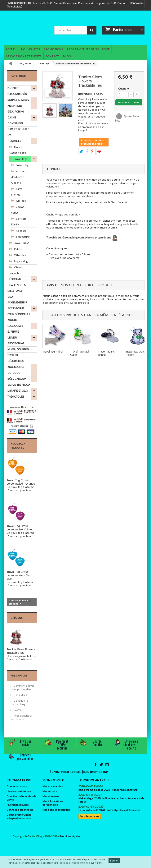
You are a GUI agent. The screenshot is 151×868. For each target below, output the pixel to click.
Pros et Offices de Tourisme (88, 49)
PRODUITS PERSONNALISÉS (17, 91)
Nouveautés (30, 49)
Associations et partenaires (21, 717)
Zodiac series (18, 210)
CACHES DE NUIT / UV (18, 132)
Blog (67, 56)
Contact (52, 56)
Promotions (53, 49)
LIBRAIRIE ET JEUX (18, 391)
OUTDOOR (14, 373)
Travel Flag (22, 165)
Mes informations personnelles (53, 803)
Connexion (136, 3)
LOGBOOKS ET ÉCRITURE (16, 329)
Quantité (123, 89)
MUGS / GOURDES (18, 349)
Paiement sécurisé (18, 805)
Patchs (18, 249)
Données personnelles (20, 810)
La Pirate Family (19, 222)
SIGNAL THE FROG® (19, 385)
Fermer (114, 861)
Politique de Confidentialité (73, 863)
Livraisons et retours (19, 791)
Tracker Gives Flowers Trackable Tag (21, 651)
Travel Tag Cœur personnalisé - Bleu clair (19, 575)
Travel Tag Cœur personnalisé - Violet (20, 528)
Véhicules (20, 255)
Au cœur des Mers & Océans (19, 177)
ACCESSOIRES (16, 367)
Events (17, 710)
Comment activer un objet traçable (22, 688)
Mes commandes (53, 786)
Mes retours (50, 791)
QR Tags (21, 201)
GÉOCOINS (14, 279)
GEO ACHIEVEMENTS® (17, 300)
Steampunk (23, 237)
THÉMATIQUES (16, 397)
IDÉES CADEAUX (17, 379)
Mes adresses (51, 796)
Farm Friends (17, 192)
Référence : (85, 94)
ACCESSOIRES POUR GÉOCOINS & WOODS (19, 314)
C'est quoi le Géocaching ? (19, 702)
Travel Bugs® (21, 243)
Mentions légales (70, 836)
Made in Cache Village (18, 150)
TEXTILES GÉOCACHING (16, 358)
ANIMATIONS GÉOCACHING (16, 109)
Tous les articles (90, 816)
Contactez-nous (17, 786)
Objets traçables (16, 270)
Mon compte (54, 780)
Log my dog (21, 261)
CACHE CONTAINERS (15, 120)
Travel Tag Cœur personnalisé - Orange (21, 482)
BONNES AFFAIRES (18, 100)
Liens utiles (20, 695)
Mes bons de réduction (56, 810)
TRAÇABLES (14, 141)
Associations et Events (24, 56)
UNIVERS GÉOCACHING (16, 341)
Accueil (11, 49)
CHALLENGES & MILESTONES (17, 288)
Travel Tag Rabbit (53, 352)
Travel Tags (20, 159)
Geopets (21, 231)
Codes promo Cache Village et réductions (19, 817)
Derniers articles (94, 780)
